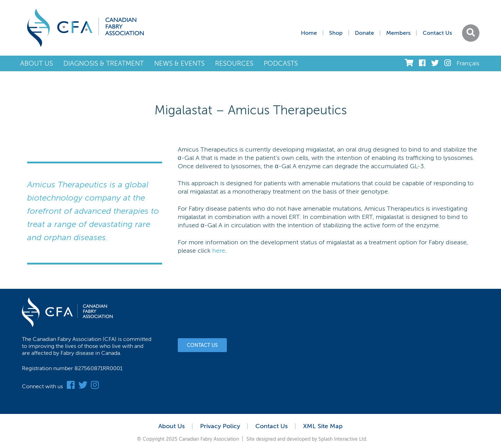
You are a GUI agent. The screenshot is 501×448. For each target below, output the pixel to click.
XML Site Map (323, 426)
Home (309, 33)
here (219, 251)
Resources (234, 63)
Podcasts (281, 63)
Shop (336, 33)
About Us (37, 63)
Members (398, 33)
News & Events (179, 63)
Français (468, 63)
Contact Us (437, 33)
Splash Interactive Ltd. (343, 439)
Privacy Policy (220, 426)
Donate (364, 33)
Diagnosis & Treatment (104, 63)
